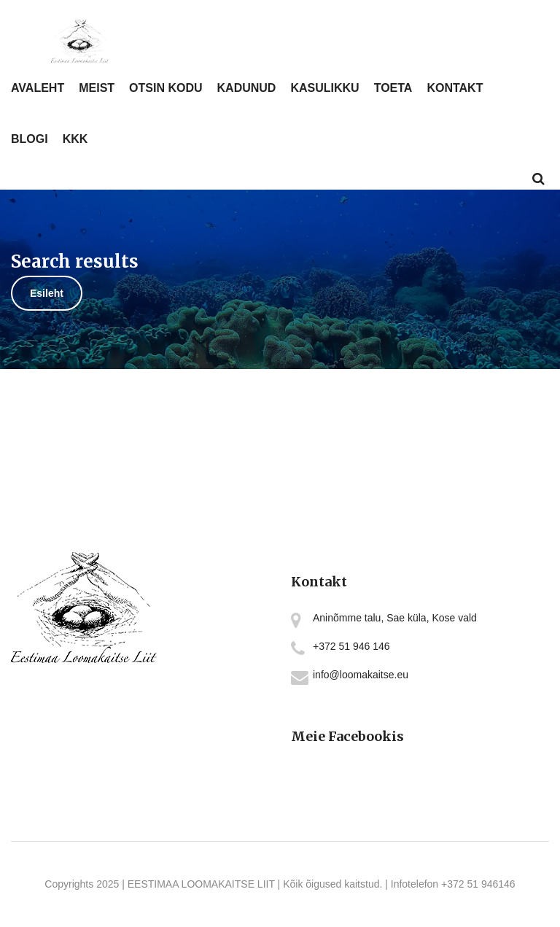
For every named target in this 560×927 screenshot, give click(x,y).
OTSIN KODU (166, 88)
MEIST (97, 88)
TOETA (393, 88)
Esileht (47, 293)
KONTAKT (455, 88)
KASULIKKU (324, 88)
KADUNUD (247, 88)
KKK (75, 139)
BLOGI (30, 139)
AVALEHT (38, 88)
